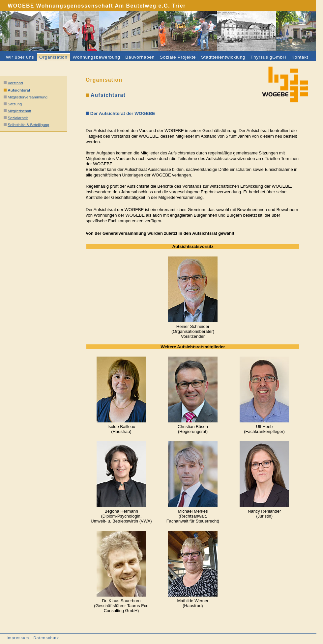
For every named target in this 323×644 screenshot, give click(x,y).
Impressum (18, 638)
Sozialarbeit (18, 118)
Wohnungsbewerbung (96, 57)
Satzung (15, 104)
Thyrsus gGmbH (268, 57)
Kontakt (300, 57)
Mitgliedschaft (19, 111)
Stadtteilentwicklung (223, 57)
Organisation (53, 57)
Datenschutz (46, 638)
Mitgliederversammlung (28, 97)
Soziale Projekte (178, 57)
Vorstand (15, 83)
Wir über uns (20, 57)
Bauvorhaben (140, 57)
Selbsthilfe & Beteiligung (28, 125)
